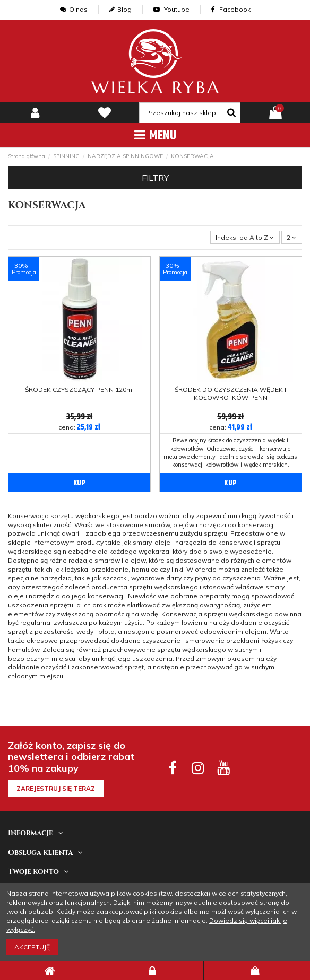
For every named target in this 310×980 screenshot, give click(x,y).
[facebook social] (172, 768)
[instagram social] (198, 768)
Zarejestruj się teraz (56, 788)
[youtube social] (223, 768)
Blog (120, 9)
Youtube (171, 9)
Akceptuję (32, 947)
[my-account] (35, 113)
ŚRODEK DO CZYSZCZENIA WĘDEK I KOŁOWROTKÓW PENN (230, 393)
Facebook (231, 9)
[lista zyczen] (104, 113)
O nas (74, 9)
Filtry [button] (155, 178)
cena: (79, 428)
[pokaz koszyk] (275, 113)
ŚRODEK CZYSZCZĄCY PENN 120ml (79, 390)
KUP (80, 483)
